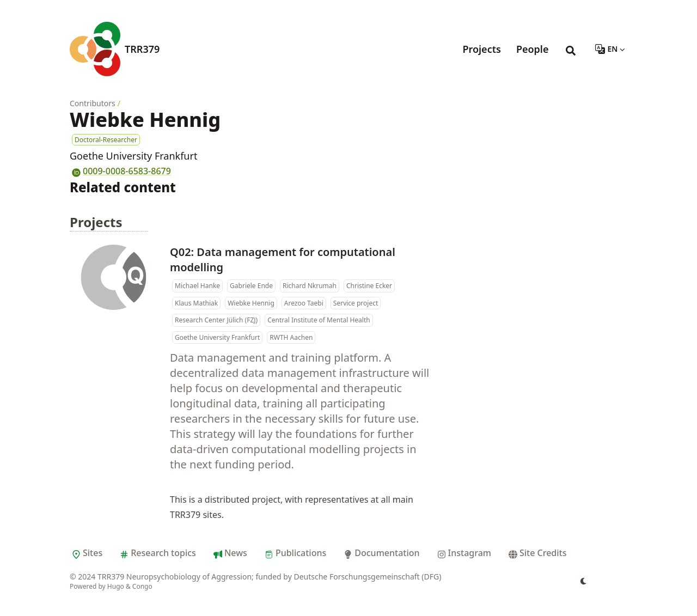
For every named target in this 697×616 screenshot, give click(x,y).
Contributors (93, 103)
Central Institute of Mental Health (319, 320)
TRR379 (142, 49)
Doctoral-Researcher (106, 140)
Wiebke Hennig (251, 303)
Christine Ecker (369, 286)
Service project (356, 303)
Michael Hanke (197, 286)
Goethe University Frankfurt (217, 337)
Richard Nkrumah (310, 286)
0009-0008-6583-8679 (120, 171)
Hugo (116, 586)
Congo (142, 586)
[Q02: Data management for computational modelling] (113, 277)
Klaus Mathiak (196, 303)
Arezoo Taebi (304, 303)
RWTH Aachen (291, 337)
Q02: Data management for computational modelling (283, 260)
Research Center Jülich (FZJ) (216, 320)
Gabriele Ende (251, 286)
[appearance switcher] (584, 581)
